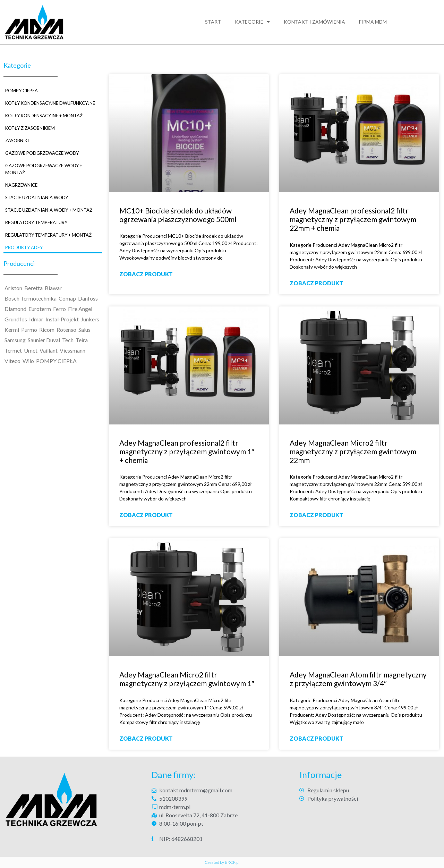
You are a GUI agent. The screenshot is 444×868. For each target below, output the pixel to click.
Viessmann (72, 350)
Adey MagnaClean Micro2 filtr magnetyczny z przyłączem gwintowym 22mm (353, 451)
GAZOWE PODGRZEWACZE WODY (42, 153)
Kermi (12, 330)
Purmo (29, 330)
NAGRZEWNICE (21, 185)
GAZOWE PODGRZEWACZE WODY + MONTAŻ (44, 169)
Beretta (33, 288)
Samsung (15, 340)
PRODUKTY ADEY (24, 247)
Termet (13, 350)
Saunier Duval (44, 340)
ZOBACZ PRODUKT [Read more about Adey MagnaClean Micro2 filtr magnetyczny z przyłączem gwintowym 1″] (146, 738)
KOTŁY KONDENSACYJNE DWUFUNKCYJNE (50, 103)
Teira (82, 340)
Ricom (47, 330)
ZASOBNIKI (17, 141)
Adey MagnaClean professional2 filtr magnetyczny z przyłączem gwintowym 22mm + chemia (353, 219)
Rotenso (66, 330)
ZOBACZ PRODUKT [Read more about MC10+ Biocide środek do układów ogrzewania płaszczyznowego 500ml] (146, 274)
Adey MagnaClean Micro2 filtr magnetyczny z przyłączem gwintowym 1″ (187, 679)
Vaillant (49, 350)
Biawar (53, 288)
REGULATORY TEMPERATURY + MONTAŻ (48, 235)
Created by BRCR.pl (222, 862)
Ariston (13, 288)
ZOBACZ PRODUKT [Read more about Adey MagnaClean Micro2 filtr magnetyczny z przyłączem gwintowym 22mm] (316, 515)
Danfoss (88, 298)
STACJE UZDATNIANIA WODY (37, 197)
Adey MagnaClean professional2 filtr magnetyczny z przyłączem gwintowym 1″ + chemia (187, 451)
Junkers (90, 319)
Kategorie (252, 22)
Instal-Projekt (62, 319)
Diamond (15, 309)
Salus (84, 330)
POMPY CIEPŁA (22, 91)
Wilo (28, 361)
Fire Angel (80, 309)
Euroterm (40, 309)
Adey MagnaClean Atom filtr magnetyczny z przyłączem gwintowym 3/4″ (358, 679)
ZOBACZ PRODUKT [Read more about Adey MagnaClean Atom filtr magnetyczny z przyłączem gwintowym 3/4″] (316, 738)
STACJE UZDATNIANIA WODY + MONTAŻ (49, 210)
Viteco (12, 361)
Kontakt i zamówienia (314, 22)
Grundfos (16, 319)
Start (213, 22)
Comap (67, 298)
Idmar (36, 319)
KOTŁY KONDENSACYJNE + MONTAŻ (44, 116)
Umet (31, 350)
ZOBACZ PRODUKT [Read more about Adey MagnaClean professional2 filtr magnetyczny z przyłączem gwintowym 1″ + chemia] (146, 515)
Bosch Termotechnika (31, 298)
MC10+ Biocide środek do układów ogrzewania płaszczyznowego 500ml (178, 215)
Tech (68, 340)
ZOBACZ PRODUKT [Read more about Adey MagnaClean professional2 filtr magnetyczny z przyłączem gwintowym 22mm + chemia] (316, 283)
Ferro (59, 309)
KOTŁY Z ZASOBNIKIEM (30, 128)
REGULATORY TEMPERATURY (36, 222)
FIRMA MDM (373, 22)
